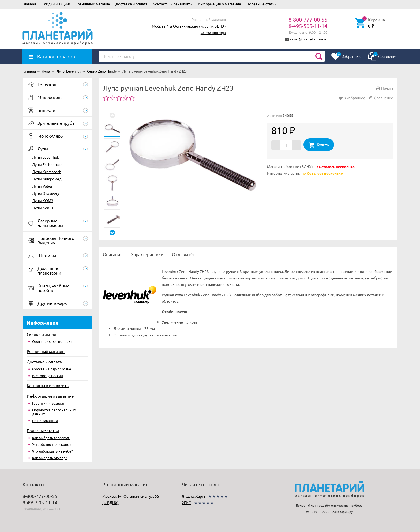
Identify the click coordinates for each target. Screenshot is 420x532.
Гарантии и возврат (48, 403)
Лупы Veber (42, 186)
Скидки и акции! (56, 4)
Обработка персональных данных (54, 412)
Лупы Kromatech (47, 172)
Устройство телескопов (52, 444)
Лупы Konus (43, 208)
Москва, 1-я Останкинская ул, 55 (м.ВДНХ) (189, 26)
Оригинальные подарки (52, 341)
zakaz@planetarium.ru (308, 39)
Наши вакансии (45, 421)
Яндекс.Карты (194, 496)
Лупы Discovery (46, 193)
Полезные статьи (261, 4)
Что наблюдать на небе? (52, 451)
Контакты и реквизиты (173, 4)
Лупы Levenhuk (46, 157)
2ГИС (186, 503)
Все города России (48, 376)
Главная (29, 4)
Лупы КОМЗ (43, 200)
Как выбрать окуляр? (50, 458)
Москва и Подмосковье (52, 369)
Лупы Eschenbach (47, 164)
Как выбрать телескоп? (51, 438)
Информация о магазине (220, 4)
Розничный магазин (93, 4)
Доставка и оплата (131, 4)
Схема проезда (213, 33)
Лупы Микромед (47, 179)
